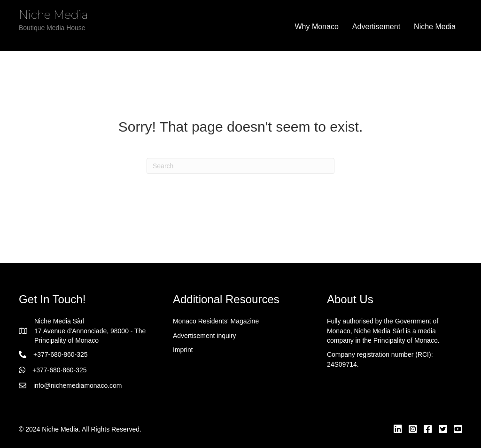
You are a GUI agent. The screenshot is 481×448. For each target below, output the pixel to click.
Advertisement (376, 27)
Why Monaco (316, 27)
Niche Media (435, 27)
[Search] (240, 166)
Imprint (183, 350)
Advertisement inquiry (205, 336)
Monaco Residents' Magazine (216, 321)
